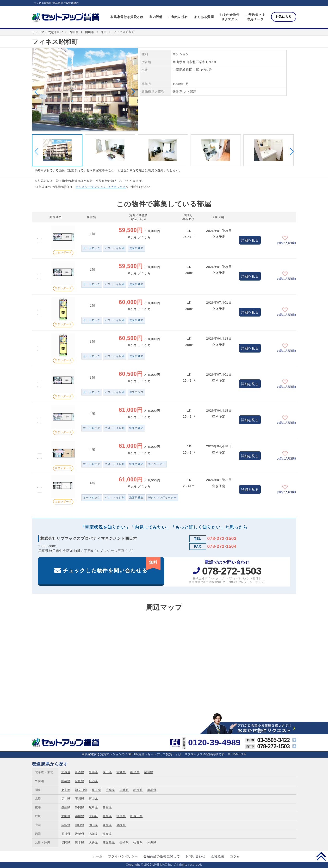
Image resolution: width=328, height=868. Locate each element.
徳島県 (107, 834)
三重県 (107, 808)
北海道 (66, 772)
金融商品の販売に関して (162, 856)
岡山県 (74, 32)
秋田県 (107, 772)
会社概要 (218, 856)
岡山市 (90, 32)
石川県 (80, 799)
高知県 (93, 834)
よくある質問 (204, 17)
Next (131, 92)
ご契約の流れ (178, 17)
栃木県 (138, 790)
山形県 (135, 772)
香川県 (66, 834)
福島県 (149, 772)
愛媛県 (80, 834)
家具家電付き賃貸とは (127, 17)
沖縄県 (152, 843)
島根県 (121, 825)
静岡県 (80, 808)
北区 (104, 32)
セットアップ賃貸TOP (47, 32)
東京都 (66, 790)
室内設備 (156, 17)
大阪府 (66, 816)
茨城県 (124, 790)
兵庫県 (80, 816)
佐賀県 (138, 843)
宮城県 (121, 772)
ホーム (97, 856)
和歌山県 (136, 816)
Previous (38, 92)
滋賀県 (121, 816)
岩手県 (93, 772)
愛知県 (66, 808)
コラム (235, 856)
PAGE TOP (321, 856)
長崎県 (124, 843)
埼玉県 (96, 790)
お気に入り (284, 17)
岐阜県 (93, 808)
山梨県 (66, 781)
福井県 (66, 799)
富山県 (93, 799)
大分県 (93, 843)
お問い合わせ (195, 856)
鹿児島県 (109, 843)
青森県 (80, 772)
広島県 (66, 825)
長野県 (80, 781)
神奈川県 (81, 790)
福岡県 (66, 843)
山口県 (80, 825)
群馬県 (152, 790)
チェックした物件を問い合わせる (112, 565)
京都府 (93, 816)
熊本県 (80, 843)
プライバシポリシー (123, 856)
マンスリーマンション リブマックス (101, 187)
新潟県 (93, 781)
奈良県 (107, 816)
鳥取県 (107, 825)
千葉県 (110, 790)
